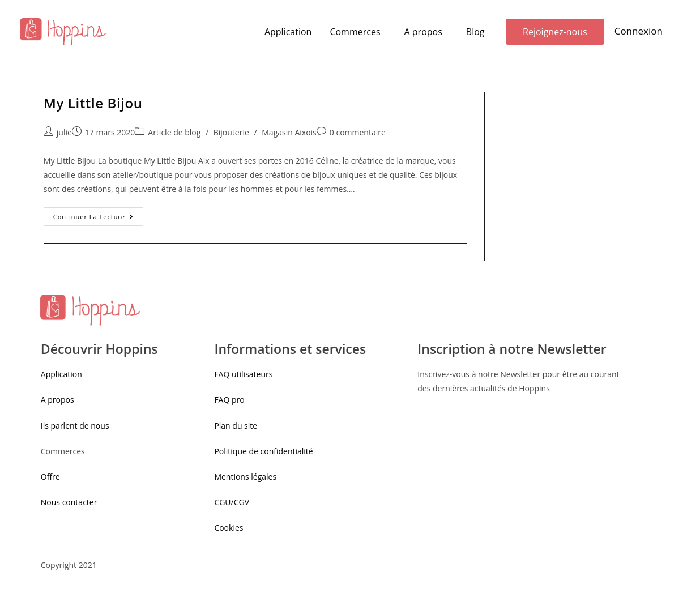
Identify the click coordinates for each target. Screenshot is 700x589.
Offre (50, 477)
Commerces (355, 32)
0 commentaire (358, 132)
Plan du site (236, 426)
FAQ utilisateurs (243, 374)
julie (64, 132)
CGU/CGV (232, 502)
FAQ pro (230, 400)
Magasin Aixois (289, 132)
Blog (475, 32)
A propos (423, 32)
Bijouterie (231, 132)
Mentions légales (245, 477)
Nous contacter (69, 502)
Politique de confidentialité (263, 451)
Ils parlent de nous (75, 426)
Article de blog (174, 132)
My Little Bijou (93, 103)
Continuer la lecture (93, 217)
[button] (555, 32)
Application (288, 32)
